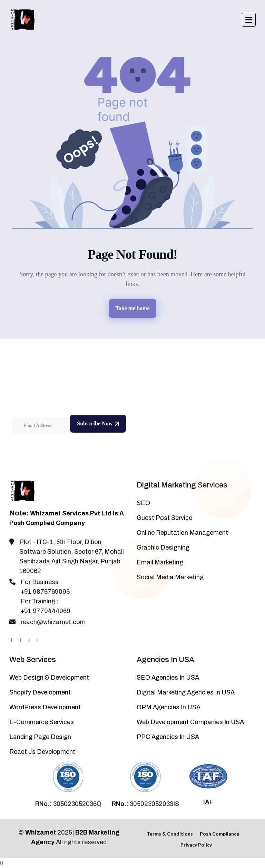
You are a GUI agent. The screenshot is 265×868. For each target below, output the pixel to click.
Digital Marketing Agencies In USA (186, 692)
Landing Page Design (40, 737)
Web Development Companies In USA (190, 722)
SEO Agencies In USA (168, 678)
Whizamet (41, 832)
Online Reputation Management (182, 533)
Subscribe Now (98, 423)
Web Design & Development (49, 678)
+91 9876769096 (45, 592)
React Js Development (42, 752)
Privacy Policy (196, 845)
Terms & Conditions (170, 834)
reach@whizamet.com (53, 622)
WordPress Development (45, 707)
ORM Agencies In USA (169, 707)
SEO (143, 503)
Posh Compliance (219, 834)
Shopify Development (40, 692)
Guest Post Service (164, 518)
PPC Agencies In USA (168, 737)
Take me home (133, 308)
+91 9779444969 (46, 611)
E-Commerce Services (42, 722)
